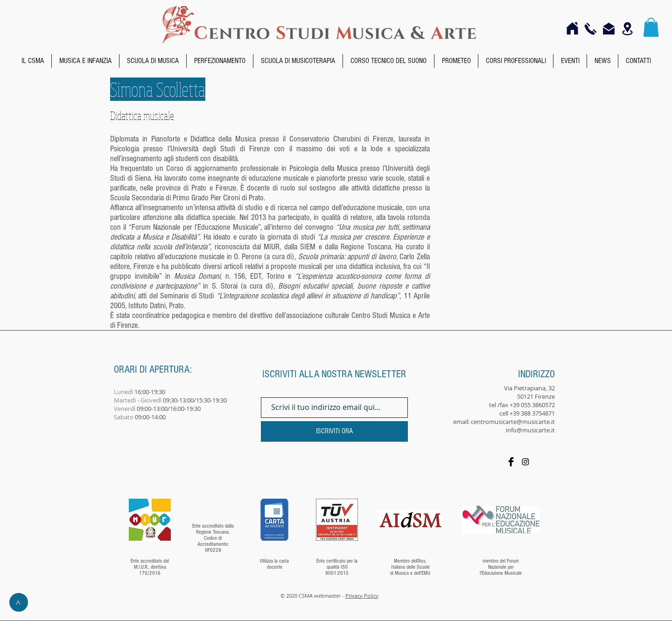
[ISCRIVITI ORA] (334, 431)
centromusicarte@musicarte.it (513, 422)
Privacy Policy (362, 596)
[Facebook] (511, 462)
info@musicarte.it (530, 430)
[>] (19, 602)
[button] (651, 27)
